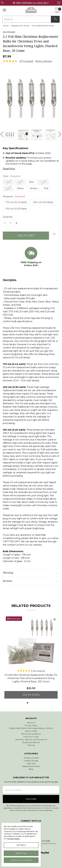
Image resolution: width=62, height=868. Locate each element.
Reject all (21, 853)
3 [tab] (32, 703)
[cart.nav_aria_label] (58, 11)
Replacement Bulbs (31, 766)
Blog (31, 769)
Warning (30, 573)
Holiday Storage (31, 761)
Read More (9, 169)
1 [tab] (27, 703)
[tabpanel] (31, 657)
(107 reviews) (26, 61)
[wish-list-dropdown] (54, 234)
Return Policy (31, 731)
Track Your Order (31, 737)
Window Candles (31, 758)
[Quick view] (54, 620)
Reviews (30, 581)
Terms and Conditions (31, 734)
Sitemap (31, 745)
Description (30, 280)
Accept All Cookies (21, 860)
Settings (21, 845)
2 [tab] (30, 703)
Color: (12, 176)
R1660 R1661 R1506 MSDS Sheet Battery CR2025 (31, 728)
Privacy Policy (31, 725)
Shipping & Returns (31, 742)
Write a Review (44, 61)
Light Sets (31, 763)
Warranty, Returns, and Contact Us (31, 739)
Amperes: (14, 197)
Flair (54, 844)
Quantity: (8, 217)
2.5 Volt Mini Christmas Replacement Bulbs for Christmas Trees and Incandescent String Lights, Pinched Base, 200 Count (31, 678)
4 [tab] (35, 703)
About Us (31, 723)
